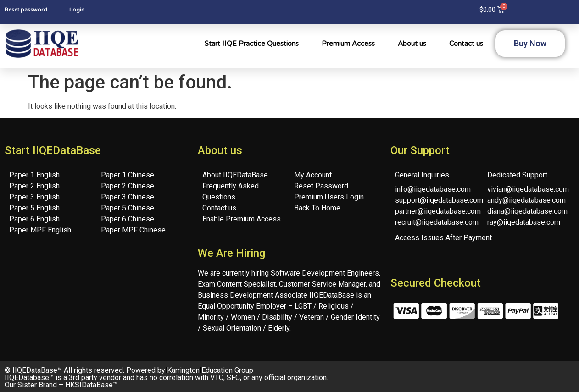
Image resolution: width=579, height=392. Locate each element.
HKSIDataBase (89, 385)
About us (412, 44)
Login (77, 10)
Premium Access (348, 44)
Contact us (466, 44)
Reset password (26, 10)
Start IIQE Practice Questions (252, 44)
